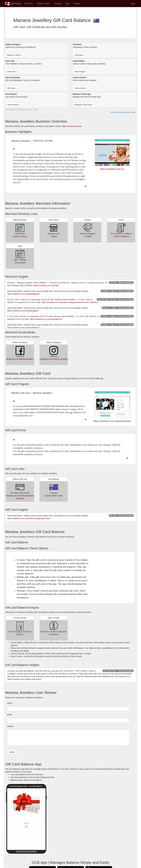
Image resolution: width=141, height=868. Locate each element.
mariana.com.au (20, 236)
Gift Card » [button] (12, 88)
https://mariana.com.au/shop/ (46, 285)
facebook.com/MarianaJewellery (20, 359)
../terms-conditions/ (121, 236)
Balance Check (44, 3)
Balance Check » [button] (14, 55)
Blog (67, 3)
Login (133, 3)
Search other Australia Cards (123, 112)
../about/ (54, 236)
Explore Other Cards (54, 496)
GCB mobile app (96, 378)
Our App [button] (58, 3)
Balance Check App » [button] (84, 105)
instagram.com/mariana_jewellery (54, 359)
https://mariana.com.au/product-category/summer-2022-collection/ (70, 302)
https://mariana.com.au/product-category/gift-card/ (29, 518)
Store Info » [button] (12, 72)
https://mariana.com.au (72, 126)
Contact (77, 3)
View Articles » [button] (81, 88)
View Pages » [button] (80, 72)
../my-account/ (20, 263)
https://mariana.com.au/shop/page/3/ (23, 311)
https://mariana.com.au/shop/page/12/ (23, 328)
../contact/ (87, 236)
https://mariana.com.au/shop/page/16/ (23, 294)
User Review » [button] (13, 105)
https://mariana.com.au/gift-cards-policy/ (24, 679)
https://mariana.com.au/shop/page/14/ (46, 319)
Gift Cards (29, 3)
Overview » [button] (79, 55)
